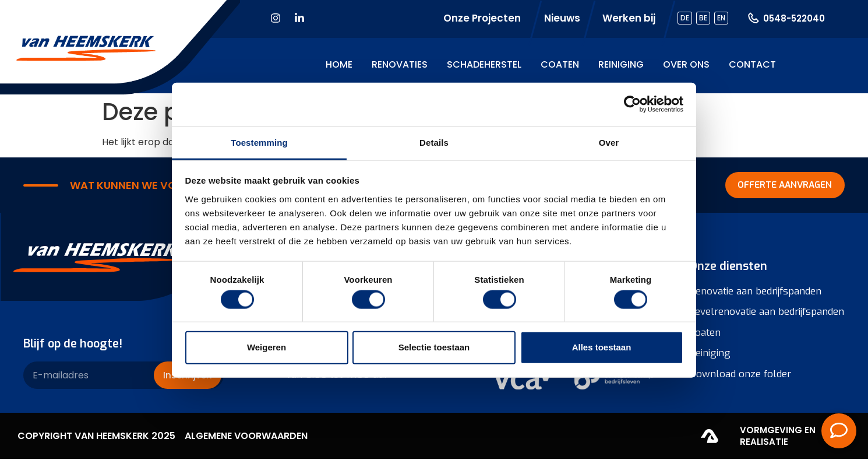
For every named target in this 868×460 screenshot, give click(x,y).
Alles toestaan (602, 347)
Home (339, 64)
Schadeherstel (484, 64)
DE (685, 18)
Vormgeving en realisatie (778, 437)
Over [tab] (609, 142)
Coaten (560, 64)
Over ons (686, 64)
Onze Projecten (482, 18)
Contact (752, 64)
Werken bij (629, 18)
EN (721, 18)
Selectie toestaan (434, 347)
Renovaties (400, 64)
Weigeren (267, 347)
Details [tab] (434, 142)
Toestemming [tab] (259, 142)
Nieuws (562, 18)
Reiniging (621, 64)
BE (703, 18)
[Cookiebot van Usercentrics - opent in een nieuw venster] (632, 104)
